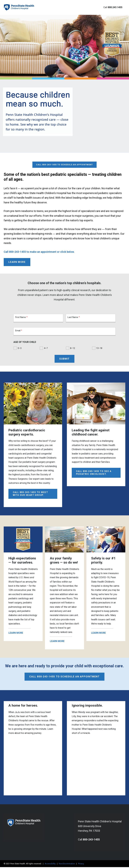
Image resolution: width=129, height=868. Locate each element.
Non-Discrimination (67, 864)
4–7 (47, 349)
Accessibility (50, 864)
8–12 (74, 349)
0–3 (21, 349)
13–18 (101, 349)
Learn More (17, 262)
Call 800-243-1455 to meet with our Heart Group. (30, 494)
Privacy (81, 864)
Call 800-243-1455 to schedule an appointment (64, 157)
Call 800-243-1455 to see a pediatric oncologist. (94, 474)
